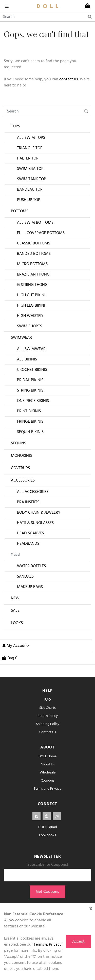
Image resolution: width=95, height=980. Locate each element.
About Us (48, 765)
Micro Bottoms (32, 264)
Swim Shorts (30, 326)
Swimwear (21, 338)
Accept (78, 942)
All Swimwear (31, 349)
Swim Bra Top (30, 169)
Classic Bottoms (34, 243)
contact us (69, 79)
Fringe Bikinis (30, 422)
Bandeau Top (30, 190)
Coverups (20, 468)
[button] (15, 646)
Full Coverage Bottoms (41, 233)
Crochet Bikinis (32, 370)
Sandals (25, 577)
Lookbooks (48, 835)
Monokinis (21, 456)
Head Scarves (30, 533)
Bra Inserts (28, 502)
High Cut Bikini (31, 295)
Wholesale (48, 773)
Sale (15, 611)
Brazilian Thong (33, 275)
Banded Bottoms (34, 254)
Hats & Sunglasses (35, 523)
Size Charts (48, 708)
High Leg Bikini (31, 306)
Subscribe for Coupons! (48, 865)
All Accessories (33, 492)
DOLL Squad (48, 827)
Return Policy (48, 716)
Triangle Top (30, 148)
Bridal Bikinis (30, 380)
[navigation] (8, 6)
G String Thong (32, 285)
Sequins (18, 443)
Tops (15, 126)
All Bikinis (27, 359)
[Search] (48, 17)
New (15, 598)
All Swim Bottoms (35, 223)
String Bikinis (30, 391)
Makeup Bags (30, 587)
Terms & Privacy (48, 945)
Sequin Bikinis (30, 432)
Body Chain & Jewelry (39, 513)
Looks (17, 623)
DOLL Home (48, 756)
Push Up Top (29, 200)
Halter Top (28, 158)
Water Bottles (31, 566)
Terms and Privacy (48, 789)
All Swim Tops (31, 138)
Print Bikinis (29, 411)
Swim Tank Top (32, 179)
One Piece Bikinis (33, 401)
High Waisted (30, 316)
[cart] (87, 6)
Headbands (28, 544)
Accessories (23, 481)
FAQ (48, 700)
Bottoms (20, 211)
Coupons (48, 781)
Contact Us (48, 732)
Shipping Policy (48, 724)
